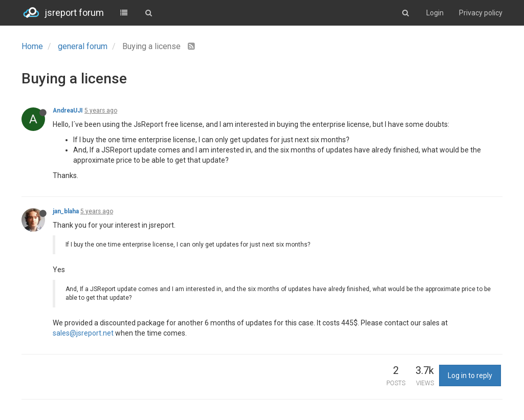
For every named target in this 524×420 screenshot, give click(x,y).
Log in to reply (470, 375)
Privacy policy (481, 13)
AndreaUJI (68, 110)
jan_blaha (66, 211)
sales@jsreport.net (83, 333)
